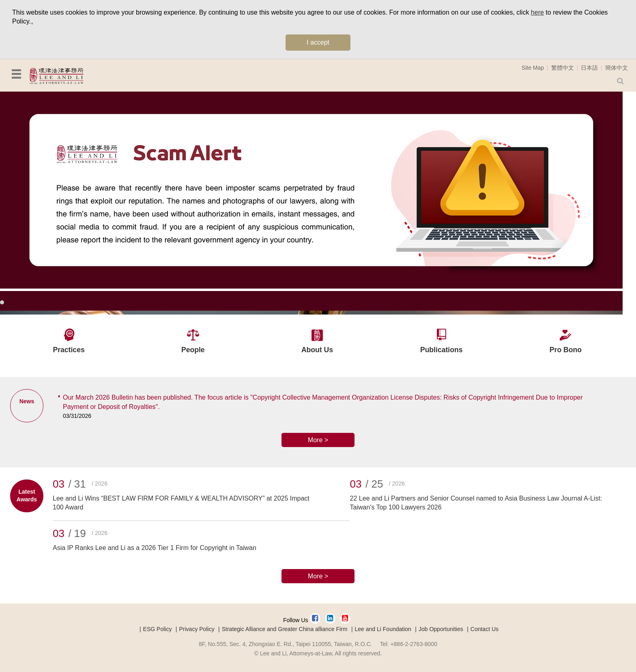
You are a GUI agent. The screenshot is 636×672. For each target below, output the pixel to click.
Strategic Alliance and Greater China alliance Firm (285, 629)
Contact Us (485, 629)
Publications (442, 350)
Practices (69, 350)
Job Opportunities (441, 629)
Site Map (533, 68)
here (537, 12)
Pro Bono (566, 350)
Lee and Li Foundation (383, 629)
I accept (318, 42)
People (193, 350)
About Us (317, 350)
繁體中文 (563, 68)
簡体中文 (617, 68)
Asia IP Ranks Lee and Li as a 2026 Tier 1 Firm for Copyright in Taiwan (155, 548)
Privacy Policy (197, 629)
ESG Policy (158, 629)
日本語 (589, 68)
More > (318, 440)
